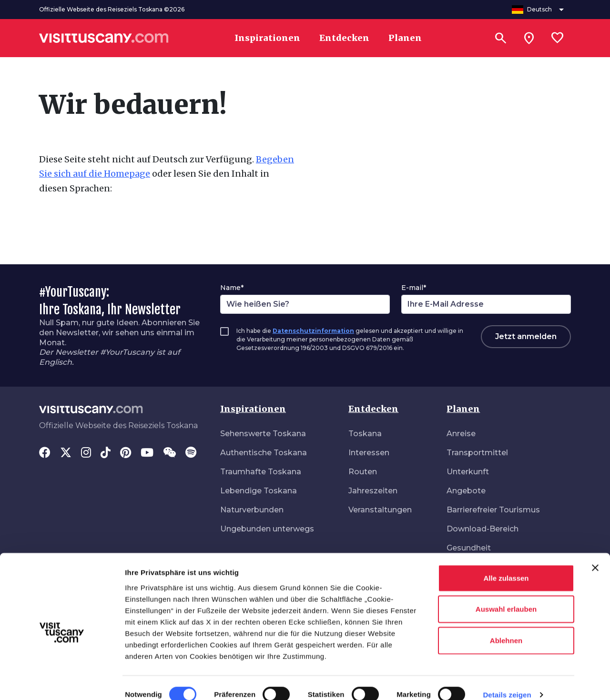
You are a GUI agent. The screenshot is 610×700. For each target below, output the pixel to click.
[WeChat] (169, 453)
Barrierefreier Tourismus (493, 510)
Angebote (466, 491)
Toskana (365, 434)
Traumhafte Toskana (261, 472)
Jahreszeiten (373, 491)
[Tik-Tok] (106, 453)
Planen (463, 409)
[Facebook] (45, 453)
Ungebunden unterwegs (267, 529)
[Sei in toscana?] (529, 38)
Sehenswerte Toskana (263, 434)
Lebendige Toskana (259, 491)
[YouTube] (147, 453)
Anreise (461, 434)
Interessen (369, 453)
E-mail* (414, 288)
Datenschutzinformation (313, 331)
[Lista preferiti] (558, 38)
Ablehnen (506, 627)
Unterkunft (468, 472)
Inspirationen (253, 409)
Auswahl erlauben (506, 596)
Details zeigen (507, 681)
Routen (363, 472)
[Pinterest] (126, 453)
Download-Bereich (483, 529)
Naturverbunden (252, 510)
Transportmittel (477, 453)
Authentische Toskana (264, 453)
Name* (232, 288)
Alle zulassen (506, 565)
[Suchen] (500, 38)
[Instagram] (86, 453)
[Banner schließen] (595, 554)
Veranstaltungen (380, 510)
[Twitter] (66, 453)
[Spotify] (191, 453)
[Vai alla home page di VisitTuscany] (104, 38)
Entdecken (373, 409)
